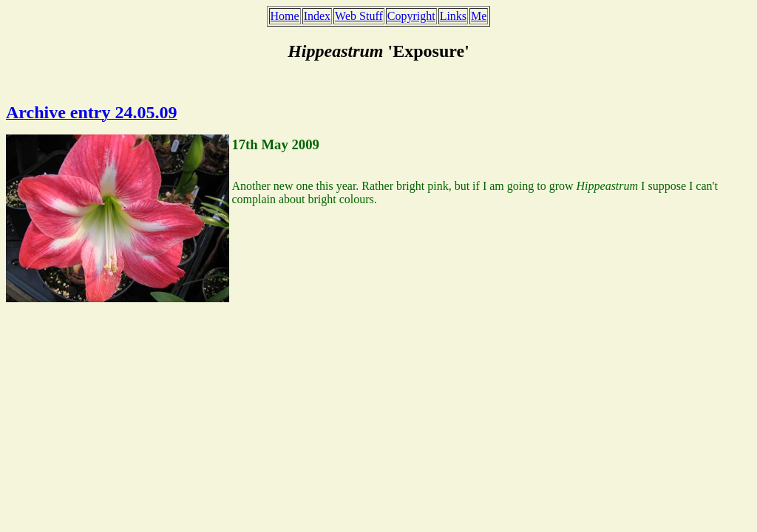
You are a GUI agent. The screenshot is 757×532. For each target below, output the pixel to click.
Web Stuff (359, 16)
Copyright (411, 16)
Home (285, 16)
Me (479, 16)
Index (317, 16)
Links (453, 16)
